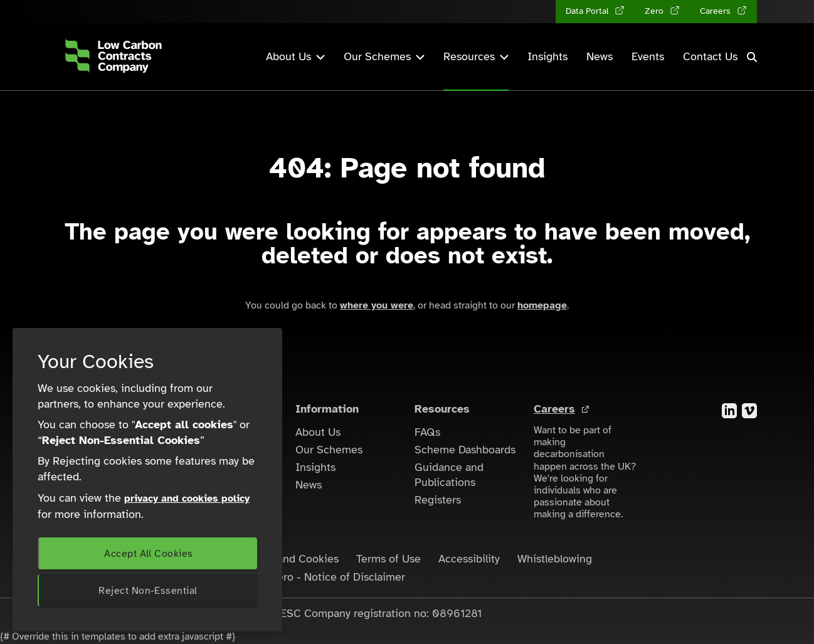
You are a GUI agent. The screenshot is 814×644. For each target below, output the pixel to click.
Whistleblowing (555, 559)
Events (648, 56)
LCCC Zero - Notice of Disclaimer (322, 577)
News (600, 56)
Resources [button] (476, 56)
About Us (318, 432)
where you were (377, 305)
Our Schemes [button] (384, 56)
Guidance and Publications (449, 475)
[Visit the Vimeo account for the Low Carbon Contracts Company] (749, 410)
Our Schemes (329, 450)
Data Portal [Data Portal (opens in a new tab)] (588, 11)
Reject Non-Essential (148, 591)
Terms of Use (388, 559)
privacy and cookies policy (187, 499)
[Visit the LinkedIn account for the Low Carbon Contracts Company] (729, 410)
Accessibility (469, 559)
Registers (438, 500)
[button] (752, 57)
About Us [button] (295, 56)
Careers (554, 409)
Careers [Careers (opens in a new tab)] (716, 11)
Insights (547, 56)
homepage (542, 305)
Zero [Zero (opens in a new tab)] (655, 11)
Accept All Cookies (148, 554)
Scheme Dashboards (465, 450)
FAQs (427, 432)
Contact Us (710, 56)
